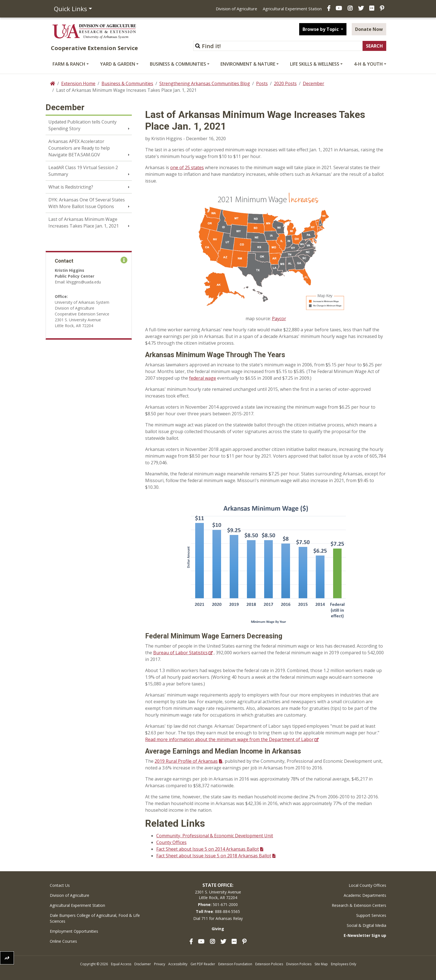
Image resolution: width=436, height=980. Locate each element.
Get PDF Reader (203, 964)
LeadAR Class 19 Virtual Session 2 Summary (83, 171)
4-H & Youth (368, 64)
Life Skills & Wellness (315, 64)
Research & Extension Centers (359, 905)
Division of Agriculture (236, 9)
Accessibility (178, 964)
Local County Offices (367, 885)
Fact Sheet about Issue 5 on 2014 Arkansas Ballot (208, 849)
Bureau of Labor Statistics (180, 653)
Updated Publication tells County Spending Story (82, 125)
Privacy (160, 964)
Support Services (371, 915)
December (314, 83)
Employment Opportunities (74, 931)
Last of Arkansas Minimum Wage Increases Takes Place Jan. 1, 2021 (84, 223)
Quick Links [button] (70, 9)
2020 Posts (285, 83)
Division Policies (299, 964)
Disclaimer (143, 964)
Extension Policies (269, 964)
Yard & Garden (118, 64)
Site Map (321, 964)
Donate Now (369, 29)
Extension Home (78, 83)
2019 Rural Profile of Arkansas (186, 761)
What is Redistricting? (71, 187)
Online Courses (63, 941)
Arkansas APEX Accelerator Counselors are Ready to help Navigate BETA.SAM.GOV (79, 148)
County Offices (171, 842)
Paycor (279, 319)
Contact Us (60, 885)
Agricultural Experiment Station (292, 9)
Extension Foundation (235, 964)
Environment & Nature (248, 64)
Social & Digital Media (366, 925)
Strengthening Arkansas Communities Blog (205, 83)
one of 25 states (187, 167)
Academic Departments (365, 895)
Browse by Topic (321, 29)
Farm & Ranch (69, 64)
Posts (262, 83)
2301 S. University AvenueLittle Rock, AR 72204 (218, 895)
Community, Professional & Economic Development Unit (215, 836)
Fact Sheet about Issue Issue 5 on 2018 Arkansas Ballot (214, 856)
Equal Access (121, 964)
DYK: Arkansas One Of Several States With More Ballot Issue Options (87, 203)
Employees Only (344, 964)
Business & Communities (178, 64)
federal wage (203, 378)
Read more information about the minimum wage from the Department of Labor (229, 739)
